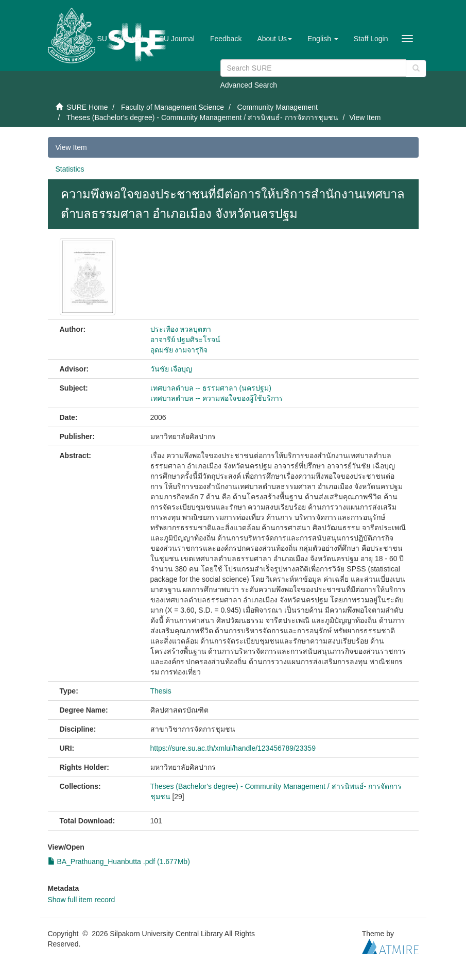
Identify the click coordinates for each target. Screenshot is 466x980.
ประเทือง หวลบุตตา (181, 329)
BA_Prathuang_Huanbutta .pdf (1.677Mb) (119, 861)
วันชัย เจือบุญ (171, 369)
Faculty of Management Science (172, 107)
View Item (71, 147)
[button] (274, 39)
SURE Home (87, 107)
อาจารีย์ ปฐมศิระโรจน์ (186, 340)
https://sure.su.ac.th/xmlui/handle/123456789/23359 (233, 748)
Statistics (70, 169)
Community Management (278, 107)
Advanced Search (249, 85)
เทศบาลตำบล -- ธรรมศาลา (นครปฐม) (211, 388)
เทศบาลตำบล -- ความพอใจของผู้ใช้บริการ (217, 398)
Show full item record (82, 900)
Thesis (161, 691)
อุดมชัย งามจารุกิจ (179, 350)
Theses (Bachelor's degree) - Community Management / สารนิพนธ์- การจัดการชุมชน (202, 117)
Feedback (226, 39)
